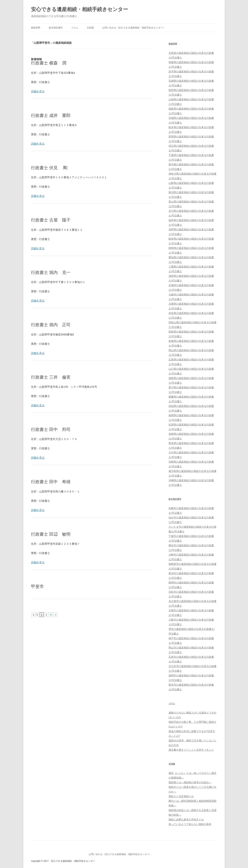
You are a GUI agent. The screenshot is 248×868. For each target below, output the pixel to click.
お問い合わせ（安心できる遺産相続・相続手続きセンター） (134, 28)
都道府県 (36, 28)
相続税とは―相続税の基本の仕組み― (190, 782)
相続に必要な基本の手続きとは (186, 820)
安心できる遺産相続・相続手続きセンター (80, 9)
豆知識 (90, 28)
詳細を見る (38, 91)
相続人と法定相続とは (181, 796)
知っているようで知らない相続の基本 (190, 824)
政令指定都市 (56, 28)
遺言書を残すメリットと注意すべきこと (191, 750)
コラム (75, 28)
